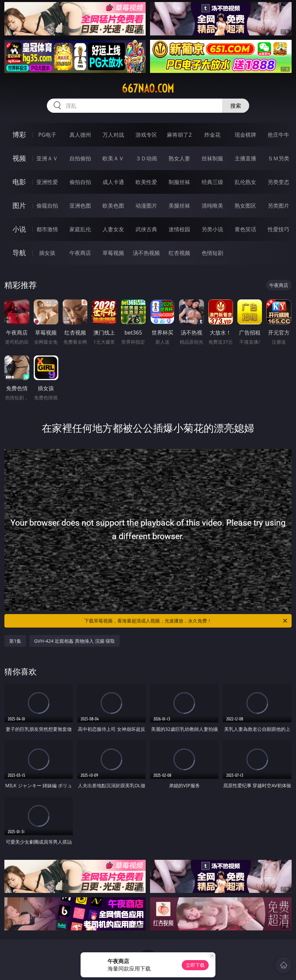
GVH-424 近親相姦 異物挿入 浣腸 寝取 (75, 641)
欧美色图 (113, 206)
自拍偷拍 (80, 158)
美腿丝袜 (179, 206)
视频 (19, 158)
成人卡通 (113, 182)
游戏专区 (146, 135)
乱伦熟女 (245, 182)
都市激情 (47, 229)
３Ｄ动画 (146, 158)
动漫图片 (146, 206)
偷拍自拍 (80, 182)
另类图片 (278, 206)
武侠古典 (146, 229)
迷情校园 (179, 229)
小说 (19, 229)
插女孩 (47, 253)
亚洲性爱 (47, 182)
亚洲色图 (80, 206)
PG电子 (47, 135)
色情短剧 (212, 253)
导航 (19, 253)
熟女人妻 (179, 158)
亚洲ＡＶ (47, 158)
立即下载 (195, 965)
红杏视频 (179, 253)
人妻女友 (113, 229)
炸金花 (212, 135)
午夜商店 (80, 253)
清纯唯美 (212, 206)
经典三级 (212, 182)
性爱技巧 (278, 229)
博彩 (19, 135)
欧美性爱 (146, 182)
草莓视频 (113, 253)
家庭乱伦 (80, 229)
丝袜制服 (212, 158)
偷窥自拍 (47, 206)
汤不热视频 (146, 253)
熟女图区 (245, 206)
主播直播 (245, 158)
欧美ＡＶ (113, 158)
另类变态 (278, 182)
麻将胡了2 (179, 135)
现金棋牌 (245, 135)
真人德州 (80, 135)
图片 (19, 205)
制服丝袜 (179, 182)
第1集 (15, 641)
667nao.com (148, 88)
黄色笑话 (245, 229)
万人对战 (113, 135)
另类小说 (212, 229)
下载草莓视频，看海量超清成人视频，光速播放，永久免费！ (186, 621)
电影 (19, 182)
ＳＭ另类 (278, 158)
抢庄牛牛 (278, 135)
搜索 (236, 106)
